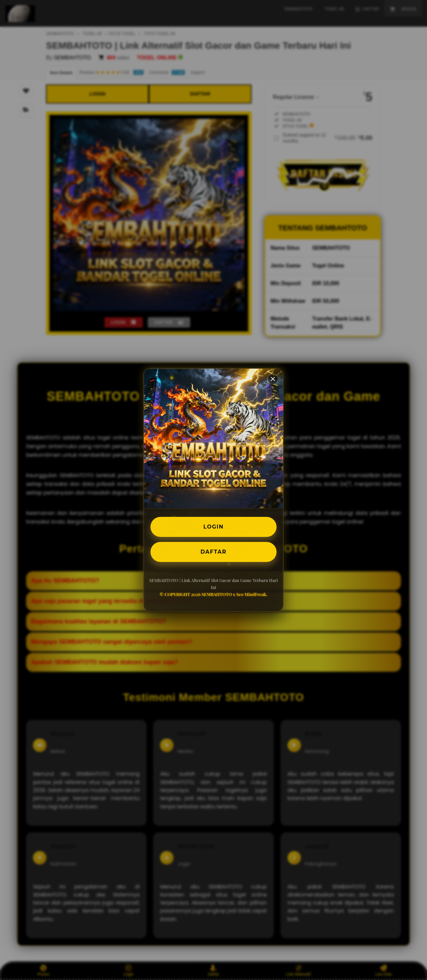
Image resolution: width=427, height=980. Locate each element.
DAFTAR (213, 552)
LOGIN (214, 527)
